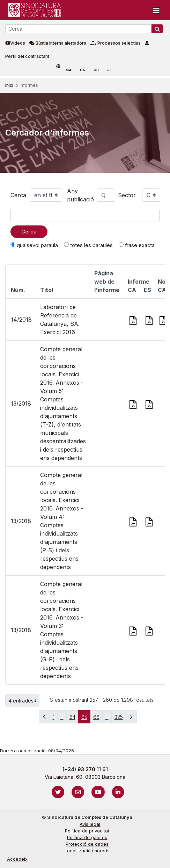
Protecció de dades (87, 844)
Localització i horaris (87, 851)
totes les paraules (88, 245)
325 (120, 719)
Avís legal (90, 824)
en (96, 70)
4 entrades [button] (24, 700)
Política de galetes (87, 838)
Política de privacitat (87, 831)
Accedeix (17, 859)
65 (86, 719)
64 (74, 719)
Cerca (18, 195)
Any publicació (80, 195)
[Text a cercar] (85, 215)
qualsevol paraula (34, 245)
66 (98, 719)
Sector (127, 195)
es (83, 70)
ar (109, 70)
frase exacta (137, 245)
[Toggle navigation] (156, 10)
